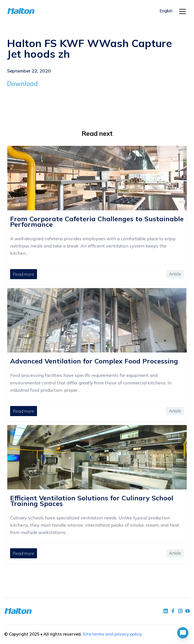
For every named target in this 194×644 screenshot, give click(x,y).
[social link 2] (173, 611)
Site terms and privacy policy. (112, 634)
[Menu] (183, 11)
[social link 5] (180, 611)
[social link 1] (166, 611)
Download (22, 84)
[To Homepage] (22, 11)
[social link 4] (188, 611)
